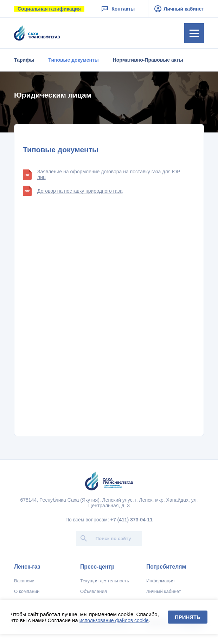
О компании (27, 591)
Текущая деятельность (105, 581)
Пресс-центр (97, 567)
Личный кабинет (179, 9)
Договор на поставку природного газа (73, 191)
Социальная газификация (49, 9)
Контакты (118, 9)
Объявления (94, 591)
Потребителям (166, 567)
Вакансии (24, 581)
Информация (160, 581)
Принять (188, 617)
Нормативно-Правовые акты (148, 60)
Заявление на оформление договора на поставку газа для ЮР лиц (102, 174)
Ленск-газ (27, 567)
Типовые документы (73, 60)
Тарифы (24, 60)
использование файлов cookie (114, 620)
